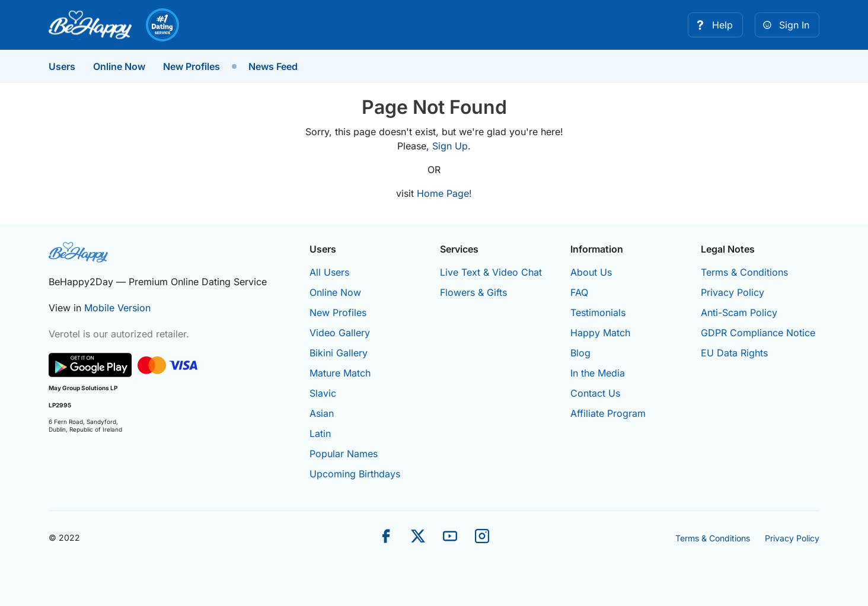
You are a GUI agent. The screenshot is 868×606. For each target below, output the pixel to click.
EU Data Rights (734, 353)
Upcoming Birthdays (355, 474)
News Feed (273, 66)
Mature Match (340, 373)
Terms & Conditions (744, 272)
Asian (322, 413)
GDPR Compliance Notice (758, 333)
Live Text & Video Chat (491, 272)
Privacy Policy (733, 292)
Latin (320, 433)
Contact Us (595, 393)
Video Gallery (340, 333)
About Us (591, 272)
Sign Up (450, 146)
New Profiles (192, 66)
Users (62, 66)
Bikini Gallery (339, 353)
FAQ (579, 292)
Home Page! (444, 193)
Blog (580, 353)
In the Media (598, 373)
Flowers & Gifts (473, 292)
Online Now (119, 66)
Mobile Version (117, 308)
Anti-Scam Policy (739, 312)
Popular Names (344, 454)
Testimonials (598, 312)
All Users (329, 272)
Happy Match (600, 333)
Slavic (323, 393)
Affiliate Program (608, 413)
